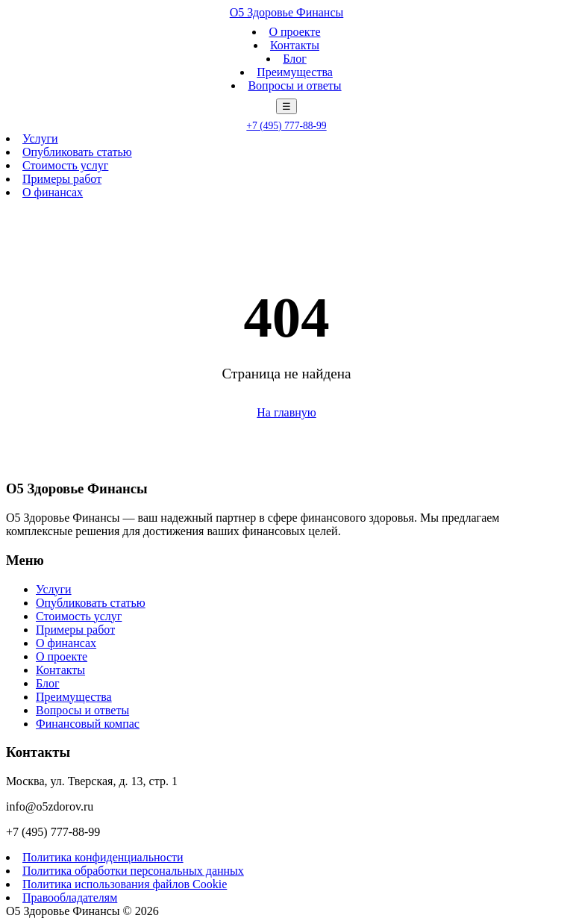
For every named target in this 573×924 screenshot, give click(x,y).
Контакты (295, 45)
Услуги (40, 138)
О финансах (53, 192)
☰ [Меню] (286, 106)
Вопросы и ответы (294, 85)
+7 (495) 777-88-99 (286, 126)
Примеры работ (62, 179)
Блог (295, 59)
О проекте (294, 32)
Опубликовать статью (77, 152)
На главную (286, 412)
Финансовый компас (88, 724)
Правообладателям (70, 898)
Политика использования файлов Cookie (125, 884)
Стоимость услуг (65, 165)
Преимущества (295, 72)
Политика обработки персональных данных (133, 871)
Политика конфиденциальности (103, 857)
